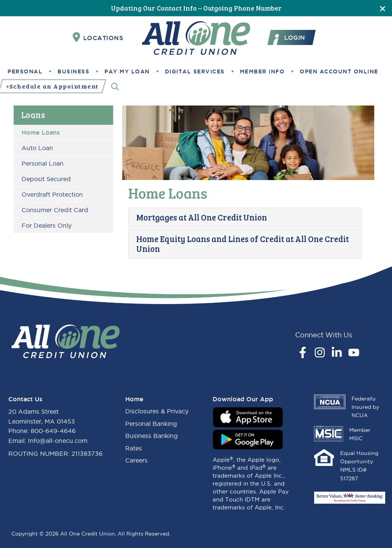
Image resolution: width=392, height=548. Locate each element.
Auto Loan (37, 148)
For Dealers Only (47, 225)
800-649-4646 (53, 431)
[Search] (115, 86)
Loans (33, 115)
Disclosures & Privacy (157, 411)
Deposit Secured (46, 179)
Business (73, 71)
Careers (136, 460)
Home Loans (41, 132)
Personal (25, 71)
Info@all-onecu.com (58, 441)
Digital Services (195, 71)
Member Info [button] (262, 71)
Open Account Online (339, 71)
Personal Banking (151, 424)
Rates (134, 448)
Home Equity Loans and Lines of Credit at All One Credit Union (243, 243)
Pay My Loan (127, 71)
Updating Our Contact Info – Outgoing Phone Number (196, 8)
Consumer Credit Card (55, 210)
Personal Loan (43, 163)
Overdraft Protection (52, 194)
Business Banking (152, 436)
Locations (98, 37)
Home (134, 399)
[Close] (383, 8)
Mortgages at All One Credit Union (202, 217)
